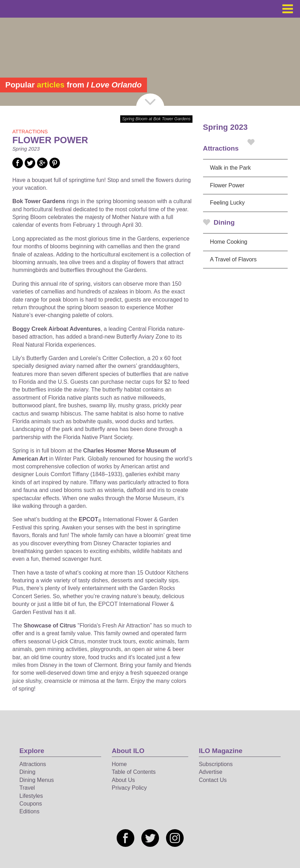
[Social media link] (18, 166)
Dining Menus (37, 780)
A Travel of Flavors (234, 259)
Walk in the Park (231, 168)
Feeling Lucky (228, 203)
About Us (123, 780)
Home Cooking (229, 242)
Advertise (211, 772)
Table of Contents (134, 772)
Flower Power (227, 185)
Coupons (31, 804)
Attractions (229, 145)
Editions (29, 811)
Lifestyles (31, 796)
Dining (219, 222)
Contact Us (213, 780)
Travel (27, 788)
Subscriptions (216, 764)
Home (119, 764)
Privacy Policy (129, 788)
